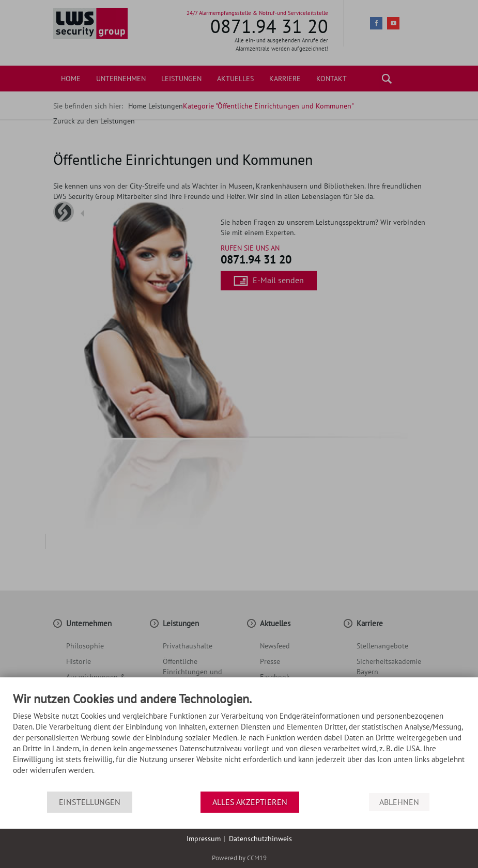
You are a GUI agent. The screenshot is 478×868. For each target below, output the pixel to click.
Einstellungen (90, 802)
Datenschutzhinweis (260, 839)
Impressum (204, 839)
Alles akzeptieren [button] (250, 802)
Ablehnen (399, 802)
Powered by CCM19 (239, 858)
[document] (239, 742)
